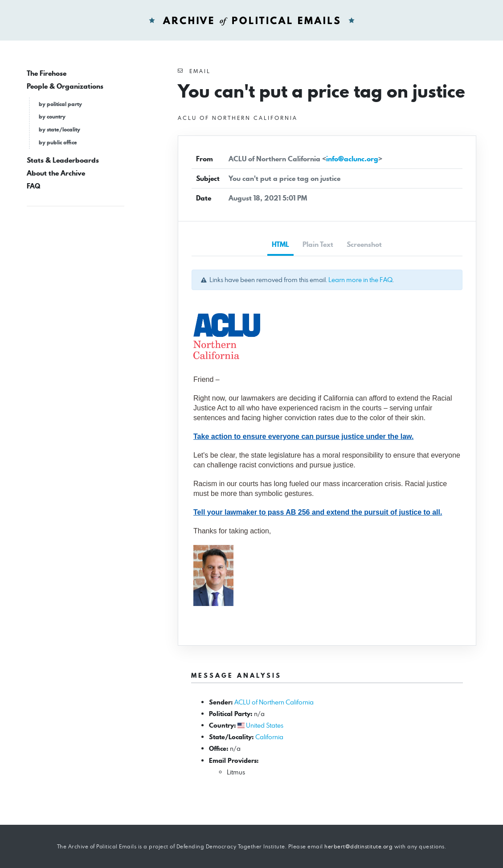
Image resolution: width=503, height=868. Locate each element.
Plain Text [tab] (318, 244)
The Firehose (47, 73)
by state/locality (59, 129)
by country (52, 117)
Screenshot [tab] (364, 244)
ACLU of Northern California (274, 702)
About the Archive (56, 173)
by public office (58, 142)
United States (265, 725)
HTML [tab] (280, 244)
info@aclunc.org (352, 159)
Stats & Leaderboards (63, 160)
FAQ (33, 186)
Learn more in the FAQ (360, 280)
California (269, 737)
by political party (60, 104)
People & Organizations (65, 86)
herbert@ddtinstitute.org (358, 846)
